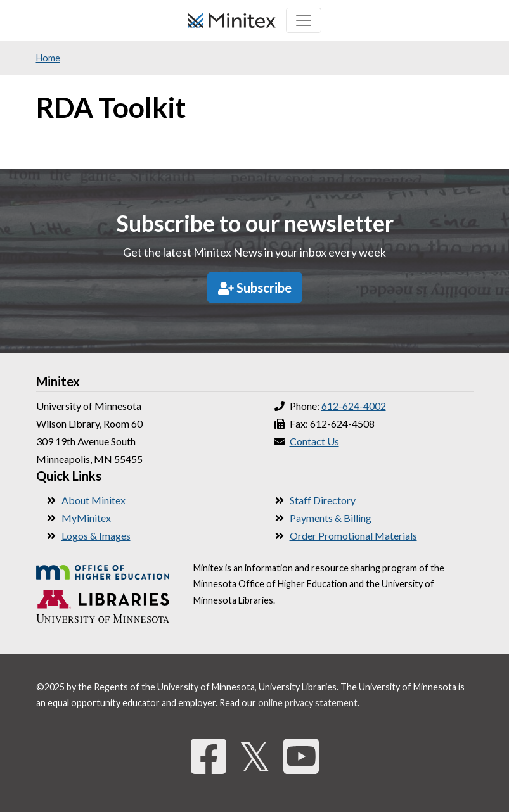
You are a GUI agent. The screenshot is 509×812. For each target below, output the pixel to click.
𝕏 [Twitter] (255, 756)
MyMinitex (86, 518)
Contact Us (314, 441)
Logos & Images (96, 536)
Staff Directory (323, 500)
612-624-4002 (354, 406)
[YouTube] (301, 756)
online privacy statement (308, 703)
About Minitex (93, 500)
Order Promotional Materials (353, 536)
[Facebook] (209, 756)
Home (48, 58)
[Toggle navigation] (304, 20)
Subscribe (255, 288)
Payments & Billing (331, 518)
